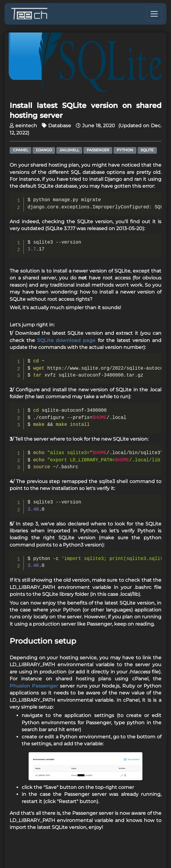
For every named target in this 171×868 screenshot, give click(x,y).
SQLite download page (66, 340)
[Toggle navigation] (154, 14)
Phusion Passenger (34, 686)
